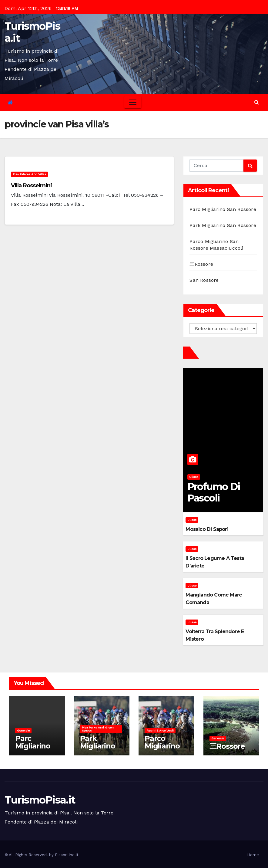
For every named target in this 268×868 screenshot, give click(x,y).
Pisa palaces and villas (29, 174)
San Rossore (204, 280)
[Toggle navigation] (133, 102)
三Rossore (201, 264)
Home (253, 855)
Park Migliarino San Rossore (223, 225)
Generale (23, 730)
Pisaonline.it (67, 855)
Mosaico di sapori (207, 529)
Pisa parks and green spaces (98, 729)
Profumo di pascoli (214, 492)
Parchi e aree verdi (160, 730)
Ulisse (194, 477)
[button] (257, 102)
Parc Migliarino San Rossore (223, 209)
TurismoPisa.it (32, 32)
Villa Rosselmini (32, 186)
